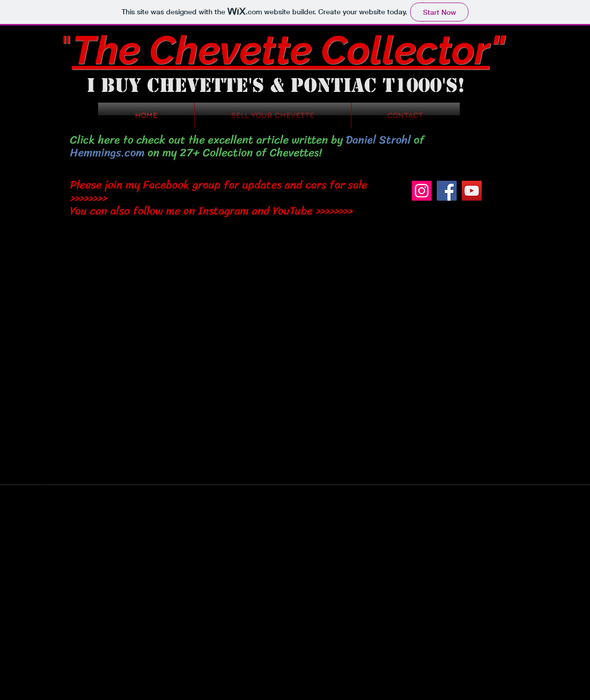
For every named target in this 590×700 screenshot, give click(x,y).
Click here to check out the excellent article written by (208, 140)
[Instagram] (422, 191)
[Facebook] (447, 191)
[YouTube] (472, 191)
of (418, 140)
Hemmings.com (107, 152)
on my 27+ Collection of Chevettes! (233, 152)
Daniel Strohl (378, 140)
